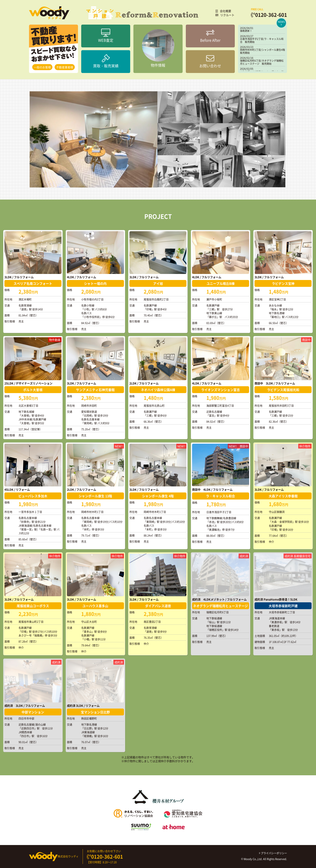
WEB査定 (106, 36)
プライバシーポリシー (273, 853)
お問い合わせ (210, 61)
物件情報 (158, 49)
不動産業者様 (65, 67)
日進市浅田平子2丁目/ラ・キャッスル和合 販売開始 (262, 40)
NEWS (281, 23)
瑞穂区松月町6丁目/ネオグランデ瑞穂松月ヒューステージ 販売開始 (262, 62)
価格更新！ (246, 31)
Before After (210, 36)
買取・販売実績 (106, 61)
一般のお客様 (42, 67)
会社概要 (223, 11)
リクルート (225, 15)
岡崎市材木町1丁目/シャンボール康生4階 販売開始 (264, 51)
